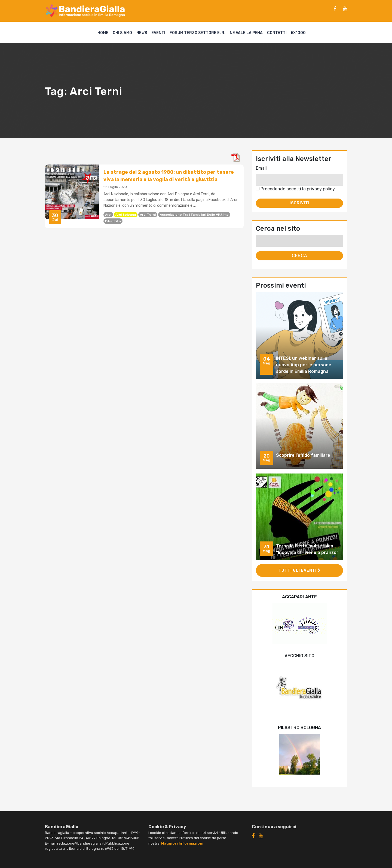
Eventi (158, 33)
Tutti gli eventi (300, 570)
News (142, 33)
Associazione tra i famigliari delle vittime (194, 215)
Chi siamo (122, 33)
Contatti (277, 33)
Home (103, 33)
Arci (108, 215)
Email (261, 168)
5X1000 (298, 33)
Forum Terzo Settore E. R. (197, 33)
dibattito (113, 221)
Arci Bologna (126, 215)
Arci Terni (148, 215)
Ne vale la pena (246, 33)
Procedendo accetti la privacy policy (295, 189)
